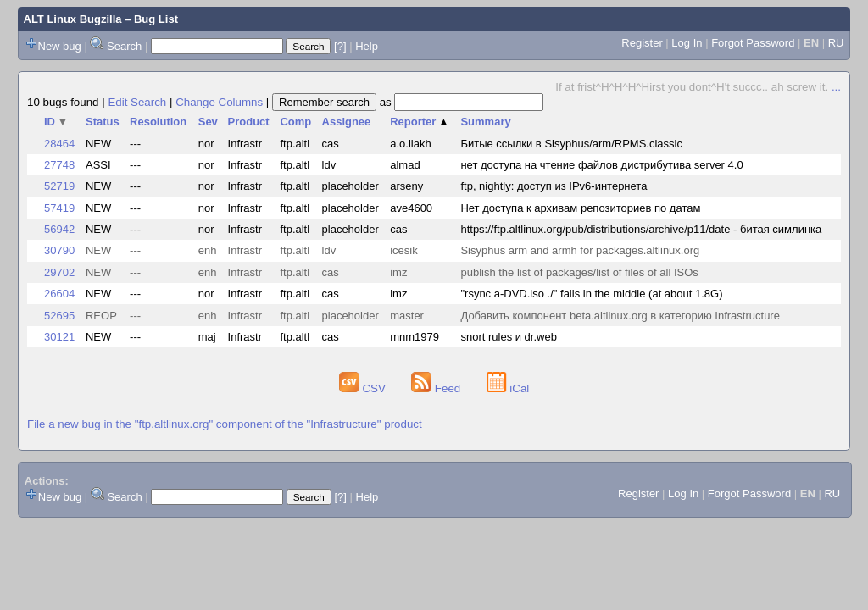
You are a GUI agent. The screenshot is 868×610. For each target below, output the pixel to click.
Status (103, 122)
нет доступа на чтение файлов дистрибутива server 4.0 (601, 165)
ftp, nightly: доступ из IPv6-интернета (554, 186)
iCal (508, 388)
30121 (59, 337)
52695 (59, 316)
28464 (59, 144)
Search (124, 46)
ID (56, 122)
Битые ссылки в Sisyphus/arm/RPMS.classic (571, 144)
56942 (59, 229)
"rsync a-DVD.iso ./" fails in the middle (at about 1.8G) (591, 294)
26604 (59, 294)
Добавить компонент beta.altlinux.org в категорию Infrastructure (620, 316)
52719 (59, 186)
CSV (364, 388)
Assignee (347, 122)
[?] (340, 46)
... (836, 87)
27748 (59, 165)
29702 (59, 272)
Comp (295, 122)
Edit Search (137, 102)
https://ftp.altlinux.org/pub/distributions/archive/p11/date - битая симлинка (641, 229)
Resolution (158, 122)
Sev (208, 122)
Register (642, 43)
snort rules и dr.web (508, 337)
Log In (687, 43)
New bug (60, 46)
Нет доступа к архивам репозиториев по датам (580, 208)
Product (249, 122)
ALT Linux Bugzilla (73, 19)
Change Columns (219, 102)
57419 (59, 208)
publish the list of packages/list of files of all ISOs (579, 272)
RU (836, 43)
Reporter (420, 122)
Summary (485, 122)
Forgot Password (753, 43)
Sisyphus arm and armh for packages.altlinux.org (580, 250)
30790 (59, 250)
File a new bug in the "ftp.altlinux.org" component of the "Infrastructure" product (225, 424)
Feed (437, 388)
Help (367, 46)
